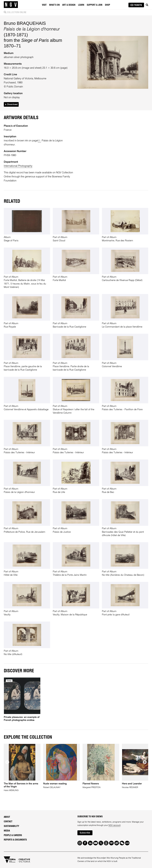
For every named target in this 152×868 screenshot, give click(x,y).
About (7, 817)
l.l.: (39, 141)
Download (11, 104)
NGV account (114, 825)
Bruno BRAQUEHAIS (25, 23)
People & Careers (13, 835)
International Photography (18, 166)
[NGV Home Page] (11, 5)
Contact (8, 822)
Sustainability (11, 826)
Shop (107, 5)
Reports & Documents (15, 840)
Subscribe (85, 833)
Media (7, 831)
